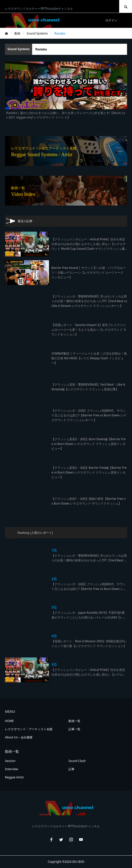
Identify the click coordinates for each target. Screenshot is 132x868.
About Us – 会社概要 (19, 737)
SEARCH (126, 6)
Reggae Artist (14, 777)
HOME (9, 721)
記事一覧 (74, 729)
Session (10, 761)
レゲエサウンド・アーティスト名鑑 (29, 729)
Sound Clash (77, 761)
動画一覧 (74, 721)
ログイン (111, 20)
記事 (71, 769)
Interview (11, 769)
